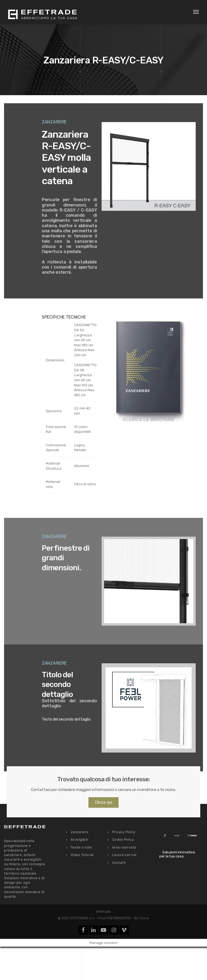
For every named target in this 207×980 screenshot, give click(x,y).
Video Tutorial (82, 855)
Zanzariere (80, 832)
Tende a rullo (81, 847)
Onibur (144, 918)
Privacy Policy (124, 832)
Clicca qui (103, 802)
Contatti (119, 863)
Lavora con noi (124, 855)
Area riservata (124, 847)
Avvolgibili (80, 840)
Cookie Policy (123, 840)
